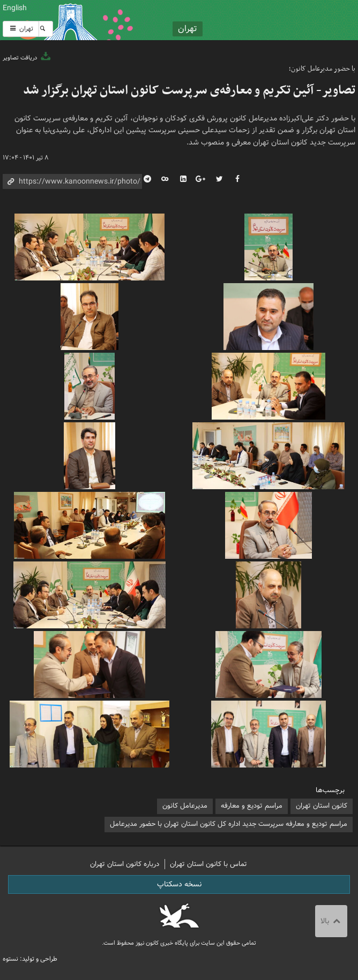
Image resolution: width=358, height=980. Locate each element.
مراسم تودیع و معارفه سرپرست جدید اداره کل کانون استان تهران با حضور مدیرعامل (229, 824)
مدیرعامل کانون (185, 806)
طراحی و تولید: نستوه (30, 959)
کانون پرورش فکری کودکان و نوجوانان (239, 20)
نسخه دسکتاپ (179, 884)
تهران (21, 29)
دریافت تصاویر (27, 58)
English (15, 8)
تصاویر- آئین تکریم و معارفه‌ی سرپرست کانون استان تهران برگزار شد (189, 90)
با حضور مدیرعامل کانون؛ (322, 69)
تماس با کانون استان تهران (208, 864)
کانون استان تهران (322, 806)
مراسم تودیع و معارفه (252, 806)
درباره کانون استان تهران (125, 864)
